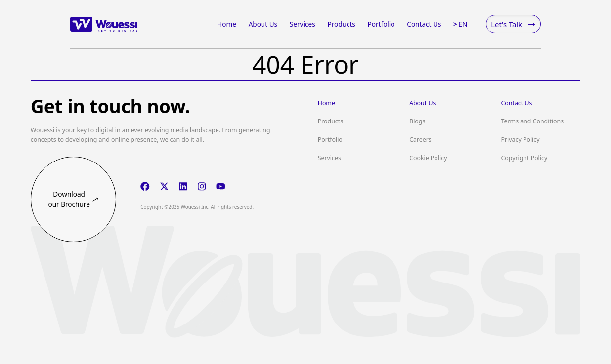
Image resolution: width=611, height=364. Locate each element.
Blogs (417, 121)
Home (327, 103)
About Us (422, 103)
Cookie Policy (428, 158)
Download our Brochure (74, 199)
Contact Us (517, 103)
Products (330, 121)
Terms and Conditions (533, 121)
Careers (420, 140)
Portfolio (330, 140)
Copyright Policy (524, 158)
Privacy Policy (521, 140)
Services (329, 158)
